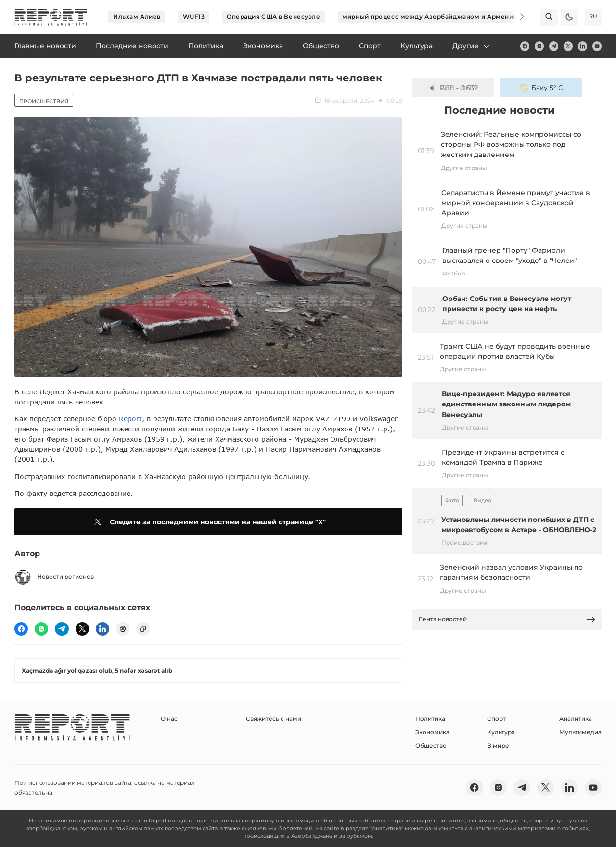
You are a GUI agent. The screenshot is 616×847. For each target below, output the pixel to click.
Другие (472, 46)
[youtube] (597, 46)
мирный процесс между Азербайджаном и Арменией (432, 17)
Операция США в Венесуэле (273, 17)
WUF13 (194, 17)
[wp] (41, 629)
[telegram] (554, 46)
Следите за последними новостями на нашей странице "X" (208, 522)
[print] (123, 629)
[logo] (51, 17)
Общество (431, 746)
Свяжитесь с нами (274, 719)
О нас (169, 719)
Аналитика (576, 719)
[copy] (143, 629)
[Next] (516, 17)
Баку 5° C (541, 88)
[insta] (539, 46)
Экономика (432, 732)
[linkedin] (583, 46)
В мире (498, 746)
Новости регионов (54, 577)
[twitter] (568, 46)
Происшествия (44, 101)
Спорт (496, 719)
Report (130, 419)
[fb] (525, 46)
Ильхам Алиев (137, 17)
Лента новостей (507, 619)
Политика (430, 719)
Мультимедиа (580, 732)
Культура (501, 732)
